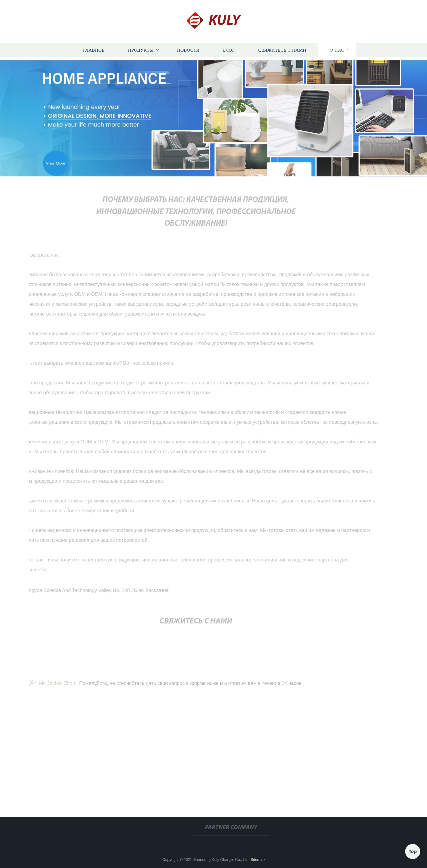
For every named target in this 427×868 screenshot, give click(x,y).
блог (229, 50)
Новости (188, 50)
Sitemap (258, 860)
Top (413, 851)
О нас (337, 50)
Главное (94, 50)
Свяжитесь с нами (282, 50)
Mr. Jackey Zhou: (53, 685)
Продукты (141, 50)
